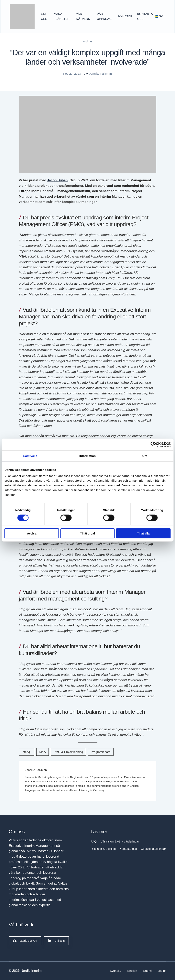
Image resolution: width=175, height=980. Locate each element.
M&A (43, 752)
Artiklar (87, 42)
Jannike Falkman (36, 770)
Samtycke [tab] (30, 456)
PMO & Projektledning (68, 752)
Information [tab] (88, 456)
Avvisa (32, 533)
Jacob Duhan (58, 181)
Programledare (101, 752)
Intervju (27, 752)
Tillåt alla (143, 533)
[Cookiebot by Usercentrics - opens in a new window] (153, 444)
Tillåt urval (87, 533)
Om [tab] (145, 456)
